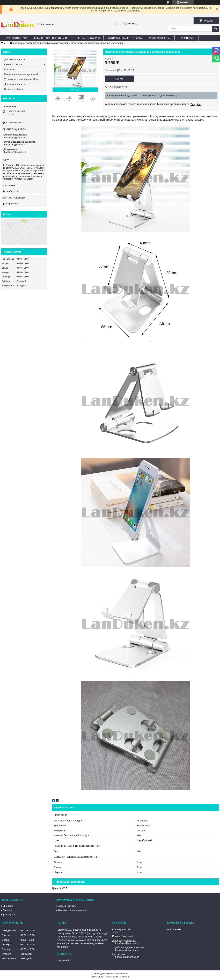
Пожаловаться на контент (117, 977)
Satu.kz (124, 974)
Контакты (9, 69)
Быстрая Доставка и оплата (124, 38)
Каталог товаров (13, 64)
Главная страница (16, 38)
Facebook (8, 910)
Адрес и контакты (67, 906)
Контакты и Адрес (89, 38)
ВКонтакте (8, 906)
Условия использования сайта (21, 79)
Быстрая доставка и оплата (72, 910)
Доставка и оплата (15, 59)
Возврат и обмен (14, 89)
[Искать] (216, 29)
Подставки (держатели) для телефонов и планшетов (39, 43)
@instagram (9, 914)
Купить (119, 79)
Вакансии (187, 38)
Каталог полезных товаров (51, 38)
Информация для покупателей (21, 74)
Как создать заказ (160, 38)
